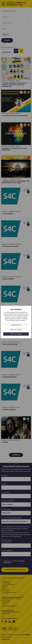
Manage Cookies (16, 325)
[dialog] (16, 322)
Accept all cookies (16, 334)
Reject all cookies (16, 329)
